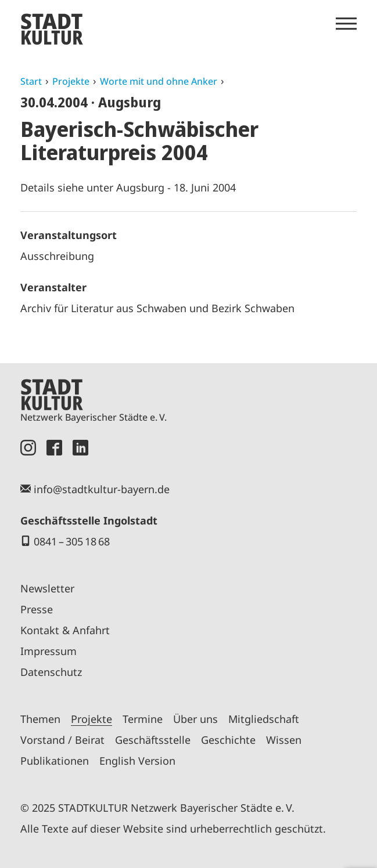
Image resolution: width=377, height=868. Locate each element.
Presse (37, 609)
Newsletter (47, 588)
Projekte (71, 81)
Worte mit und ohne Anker (159, 81)
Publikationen (55, 761)
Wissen (284, 740)
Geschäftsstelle (153, 740)
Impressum (49, 651)
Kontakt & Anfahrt (65, 630)
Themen (40, 719)
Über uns (195, 719)
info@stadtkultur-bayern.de (102, 489)
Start (31, 81)
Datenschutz (51, 672)
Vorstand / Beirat (62, 740)
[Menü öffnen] (346, 24)
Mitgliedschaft (264, 719)
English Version (137, 761)
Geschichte (228, 740)
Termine (143, 719)
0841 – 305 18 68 (72, 541)
